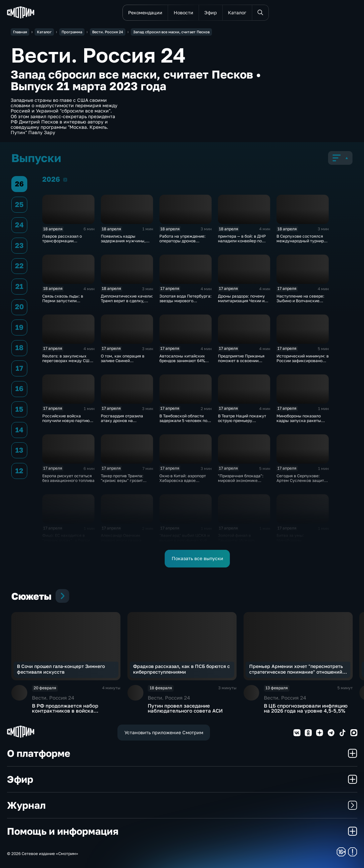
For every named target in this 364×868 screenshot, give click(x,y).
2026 (65, 180)
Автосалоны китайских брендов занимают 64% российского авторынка (183, 361)
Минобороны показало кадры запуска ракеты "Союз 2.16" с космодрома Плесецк (302, 423)
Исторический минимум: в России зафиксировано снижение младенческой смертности (303, 363)
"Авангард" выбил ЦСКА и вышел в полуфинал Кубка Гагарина (185, 540)
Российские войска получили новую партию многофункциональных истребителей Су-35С (66, 423)
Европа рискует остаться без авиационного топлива (68, 478)
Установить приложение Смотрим (164, 733)
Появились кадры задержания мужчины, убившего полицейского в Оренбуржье (126, 243)
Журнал (182, 805)
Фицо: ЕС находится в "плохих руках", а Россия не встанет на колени (67, 540)
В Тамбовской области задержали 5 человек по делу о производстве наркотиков (183, 423)
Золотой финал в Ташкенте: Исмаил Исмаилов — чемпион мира (239, 542)
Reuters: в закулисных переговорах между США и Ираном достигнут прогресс (67, 363)
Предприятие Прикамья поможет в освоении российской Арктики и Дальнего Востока (241, 363)
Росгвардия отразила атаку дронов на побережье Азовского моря (122, 423)
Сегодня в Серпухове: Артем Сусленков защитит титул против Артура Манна (302, 483)
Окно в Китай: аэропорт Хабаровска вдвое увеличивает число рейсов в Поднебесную (183, 483)
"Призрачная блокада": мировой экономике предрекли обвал (241, 481)
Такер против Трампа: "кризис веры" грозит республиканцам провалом (122, 483)
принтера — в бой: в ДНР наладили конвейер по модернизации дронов (242, 241)
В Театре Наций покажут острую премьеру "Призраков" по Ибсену (242, 421)
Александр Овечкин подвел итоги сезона (121, 538)
